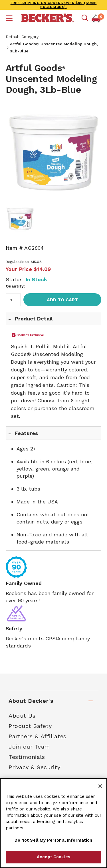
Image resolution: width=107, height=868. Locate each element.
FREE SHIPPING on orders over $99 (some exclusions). (54, 5)
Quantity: (15, 286)
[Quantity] (13, 300)
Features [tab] (26, 433)
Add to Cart (62, 300)
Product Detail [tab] (34, 319)
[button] (9, 19)
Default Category (22, 37)
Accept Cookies (53, 857)
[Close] (100, 786)
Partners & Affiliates (38, 736)
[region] (53, 823)
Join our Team (29, 747)
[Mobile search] (85, 18)
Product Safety (30, 726)
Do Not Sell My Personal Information (53, 840)
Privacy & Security (34, 767)
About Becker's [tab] (31, 701)
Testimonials (27, 757)
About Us (22, 716)
